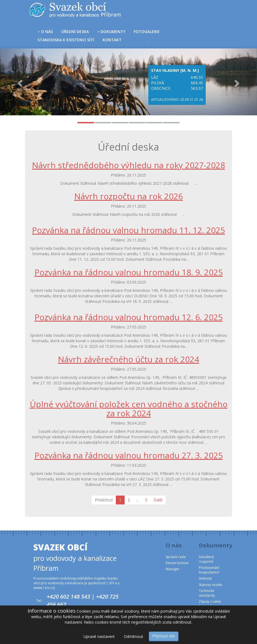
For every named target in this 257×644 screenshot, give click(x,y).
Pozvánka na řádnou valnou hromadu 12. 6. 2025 (129, 317)
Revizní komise (177, 563)
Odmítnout (133, 636)
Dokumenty (111, 32)
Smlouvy (205, 578)
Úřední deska (75, 32)
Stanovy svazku (211, 585)
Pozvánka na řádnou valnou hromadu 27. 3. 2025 (129, 455)
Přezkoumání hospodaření (209, 570)
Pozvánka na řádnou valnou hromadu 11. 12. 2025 (128, 230)
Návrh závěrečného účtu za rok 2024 (128, 359)
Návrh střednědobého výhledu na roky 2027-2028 (128, 165)
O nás (45, 32)
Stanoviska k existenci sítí (66, 40)
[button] (19, 82)
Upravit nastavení (99, 636)
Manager (173, 569)
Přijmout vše (164, 636)
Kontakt (112, 40)
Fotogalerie (147, 32)
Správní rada (176, 557)
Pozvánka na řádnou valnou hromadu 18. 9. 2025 (129, 272)
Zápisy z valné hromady (210, 604)
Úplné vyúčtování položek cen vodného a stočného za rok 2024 (129, 409)
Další (158, 500)
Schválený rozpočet (206, 559)
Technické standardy (207, 593)
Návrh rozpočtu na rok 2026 (128, 196)
